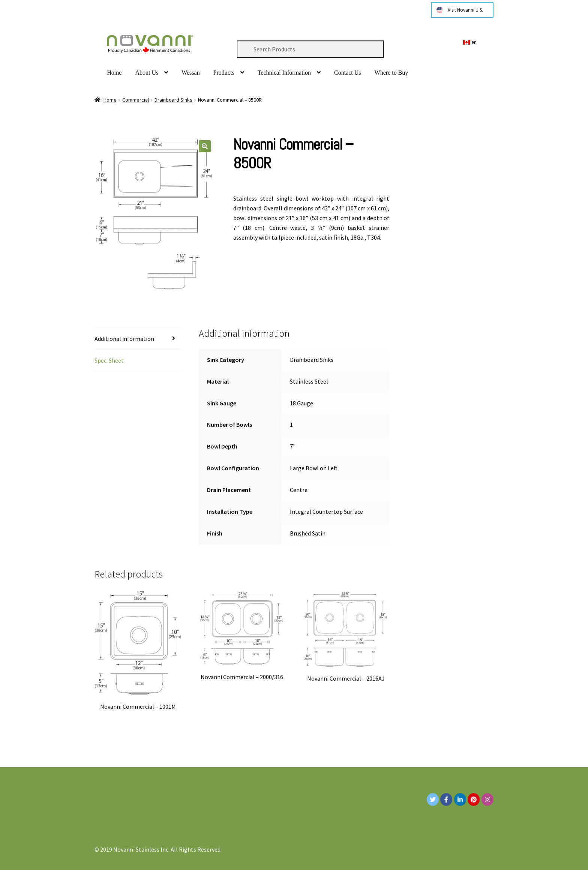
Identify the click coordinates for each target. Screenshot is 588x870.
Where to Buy (391, 73)
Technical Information (284, 73)
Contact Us (348, 73)
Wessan (190, 73)
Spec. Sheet (109, 360)
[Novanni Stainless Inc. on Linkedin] (460, 799)
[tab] (138, 339)
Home (114, 73)
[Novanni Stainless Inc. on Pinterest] (474, 799)
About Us (147, 73)
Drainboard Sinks (173, 100)
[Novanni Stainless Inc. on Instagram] (487, 799)
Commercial (136, 100)
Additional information (124, 339)
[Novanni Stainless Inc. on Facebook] (446, 799)
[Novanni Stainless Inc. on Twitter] (433, 799)
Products (224, 73)
